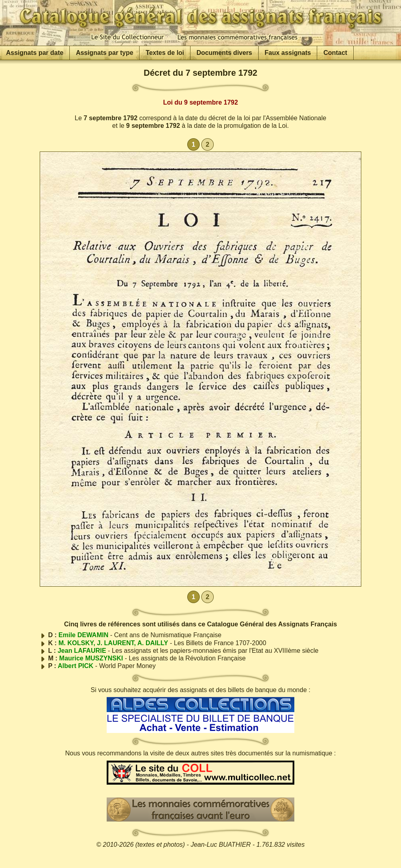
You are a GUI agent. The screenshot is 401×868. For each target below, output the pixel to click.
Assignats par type (104, 53)
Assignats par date (35, 53)
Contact (335, 53)
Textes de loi (165, 53)
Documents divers (224, 53)
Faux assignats (288, 53)
